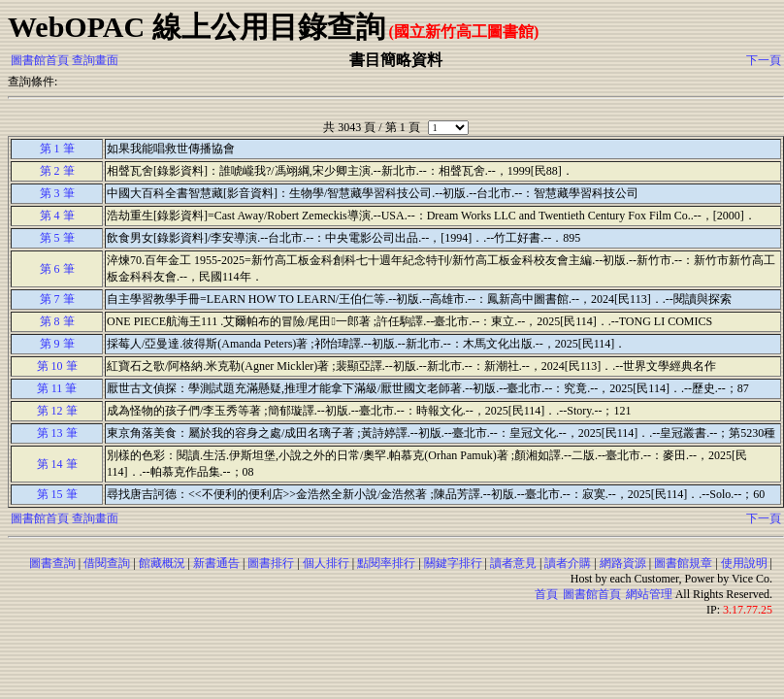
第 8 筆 (57, 321)
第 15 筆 (57, 494)
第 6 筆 (57, 269)
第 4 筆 (57, 216)
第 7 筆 (57, 299)
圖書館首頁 (40, 60)
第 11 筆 (57, 388)
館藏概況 (162, 563)
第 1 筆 (57, 149)
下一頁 (764, 60)
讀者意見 (513, 563)
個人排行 (326, 563)
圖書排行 (271, 563)
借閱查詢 (107, 563)
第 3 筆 (57, 193)
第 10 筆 (57, 366)
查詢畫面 (95, 60)
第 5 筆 (57, 238)
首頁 (546, 594)
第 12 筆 (57, 411)
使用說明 (744, 563)
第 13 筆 (57, 433)
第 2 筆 (57, 171)
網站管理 (649, 594)
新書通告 (216, 563)
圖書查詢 (52, 563)
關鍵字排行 (453, 563)
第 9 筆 (57, 344)
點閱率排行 (386, 563)
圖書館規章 (683, 563)
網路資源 (623, 563)
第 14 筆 (57, 464)
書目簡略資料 (396, 60)
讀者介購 (568, 563)
